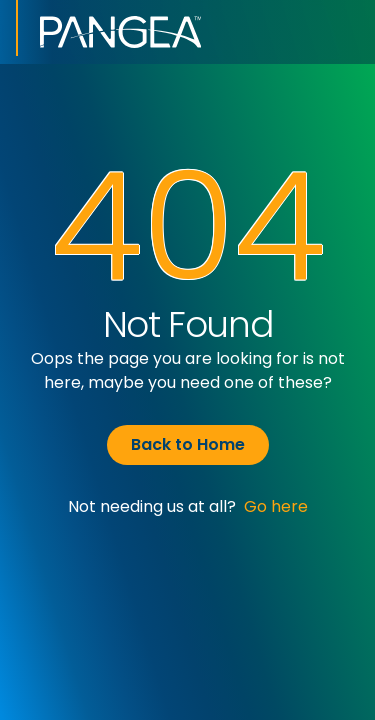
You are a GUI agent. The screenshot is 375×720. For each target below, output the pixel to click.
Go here (276, 506)
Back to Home (188, 444)
